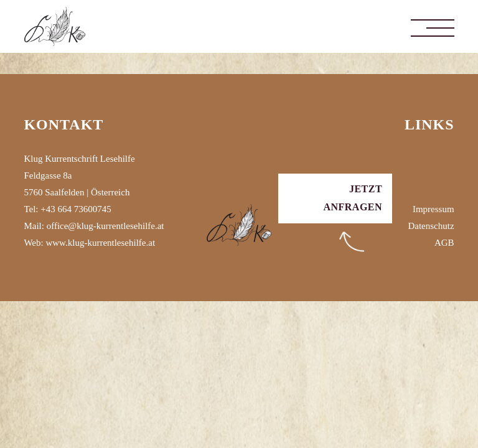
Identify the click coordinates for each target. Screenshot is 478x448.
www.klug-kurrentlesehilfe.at (100, 243)
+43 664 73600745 (76, 209)
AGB (444, 243)
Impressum (433, 209)
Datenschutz (431, 226)
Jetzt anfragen (353, 198)
